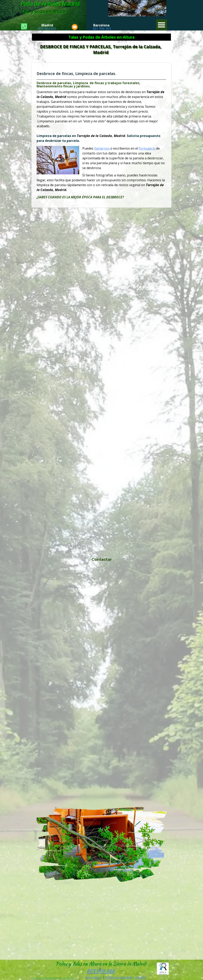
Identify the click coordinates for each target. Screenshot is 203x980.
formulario (145, 148)
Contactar (102, 559)
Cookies (140, 977)
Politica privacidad (118, 977)
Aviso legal (93, 977)
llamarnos (102, 148)
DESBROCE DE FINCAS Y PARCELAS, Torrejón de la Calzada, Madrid (101, 49)
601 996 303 (102, 29)
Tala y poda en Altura (43, 11)
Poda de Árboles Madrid (50, 4)
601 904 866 (47, 29)
